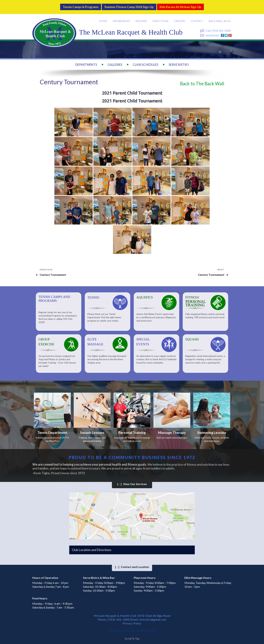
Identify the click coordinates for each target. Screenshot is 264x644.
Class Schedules (145, 62)
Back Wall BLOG (220, 18)
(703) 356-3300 (221, 28)
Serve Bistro (179, 62)
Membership (122, 18)
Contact (197, 18)
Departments (86, 62)
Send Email (212, 33)
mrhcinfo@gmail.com (153, 618)
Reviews (142, 18)
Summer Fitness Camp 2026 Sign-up (128, 6)
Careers (180, 18)
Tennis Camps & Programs (73, 6)
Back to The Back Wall (202, 81)
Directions (161, 18)
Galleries (115, 62)
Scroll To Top (132, 637)
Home (104, 18)
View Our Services (132, 482)
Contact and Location (132, 565)
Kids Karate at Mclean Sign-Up (187, 6)
